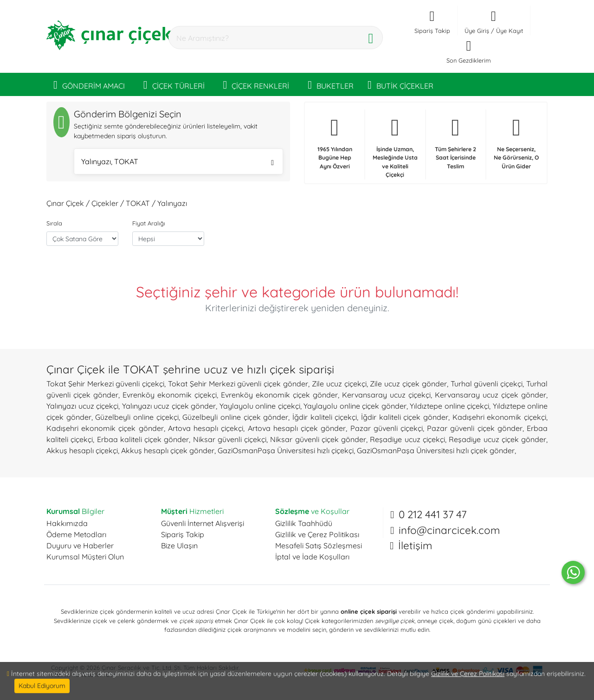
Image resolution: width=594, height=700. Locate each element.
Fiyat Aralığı (149, 223)
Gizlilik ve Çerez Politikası (317, 534)
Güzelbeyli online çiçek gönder (235, 417)
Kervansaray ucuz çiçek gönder (491, 395)
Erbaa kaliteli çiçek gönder (143, 439)
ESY (111, 674)
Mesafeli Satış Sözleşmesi (319, 546)
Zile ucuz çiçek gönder (408, 384)
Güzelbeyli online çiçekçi (137, 417)
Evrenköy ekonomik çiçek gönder (279, 395)
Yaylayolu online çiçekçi (260, 406)
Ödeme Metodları (76, 534)
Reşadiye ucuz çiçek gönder (497, 439)
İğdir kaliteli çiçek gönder (405, 417)
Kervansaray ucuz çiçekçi (386, 395)
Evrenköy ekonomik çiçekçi (170, 395)
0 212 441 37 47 (433, 514)
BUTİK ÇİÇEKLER (400, 84)
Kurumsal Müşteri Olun (85, 557)
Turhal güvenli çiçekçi (487, 384)
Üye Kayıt (510, 31)
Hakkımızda (67, 523)
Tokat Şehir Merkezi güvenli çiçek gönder (238, 384)
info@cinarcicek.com (449, 530)
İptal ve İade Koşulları (312, 557)
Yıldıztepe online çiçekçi (449, 406)
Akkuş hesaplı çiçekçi (82, 450)
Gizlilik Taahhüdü (304, 523)
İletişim (415, 546)
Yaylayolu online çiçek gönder (355, 406)
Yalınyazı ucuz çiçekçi (82, 406)
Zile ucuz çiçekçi (339, 384)
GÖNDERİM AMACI (89, 84)
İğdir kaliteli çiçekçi (325, 417)
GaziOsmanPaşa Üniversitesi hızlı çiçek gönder (436, 450)
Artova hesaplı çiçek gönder (297, 428)
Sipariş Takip (183, 534)
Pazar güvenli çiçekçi (387, 428)
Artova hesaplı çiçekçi (206, 428)
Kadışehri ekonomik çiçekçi (499, 417)
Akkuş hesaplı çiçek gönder (168, 450)
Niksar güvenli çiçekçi (230, 439)
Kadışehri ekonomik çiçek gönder (105, 428)
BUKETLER (331, 84)
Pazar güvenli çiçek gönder (475, 428)
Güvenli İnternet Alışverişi (203, 523)
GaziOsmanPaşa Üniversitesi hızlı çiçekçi (286, 450)
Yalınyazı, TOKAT (178, 163)
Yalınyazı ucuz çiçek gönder (169, 406)
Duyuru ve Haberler (80, 546)
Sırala (54, 223)
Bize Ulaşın (179, 546)
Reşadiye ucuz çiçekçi (407, 439)
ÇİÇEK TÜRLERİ (174, 84)
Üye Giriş (477, 31)
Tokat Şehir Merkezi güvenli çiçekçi (105, 384)
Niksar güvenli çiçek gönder (318, 439)
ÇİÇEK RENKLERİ (256, 84)
